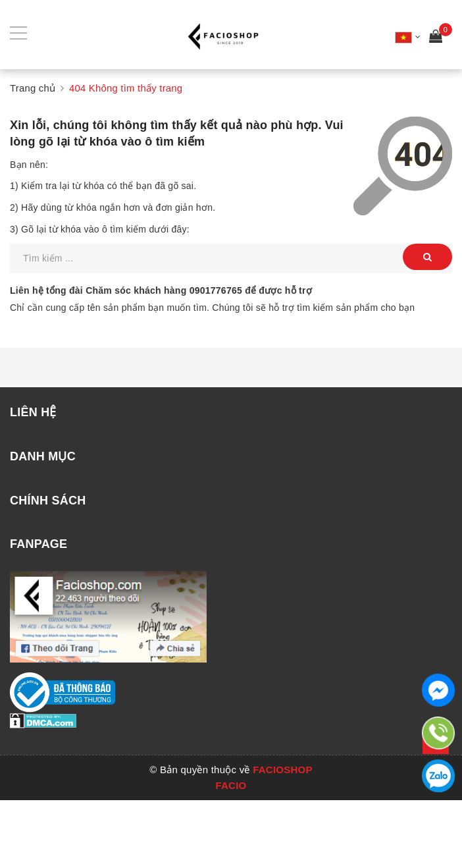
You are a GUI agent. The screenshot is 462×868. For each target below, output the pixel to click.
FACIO (231, 785)
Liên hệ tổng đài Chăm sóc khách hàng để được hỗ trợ (161, 290)
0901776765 (216, 290)
